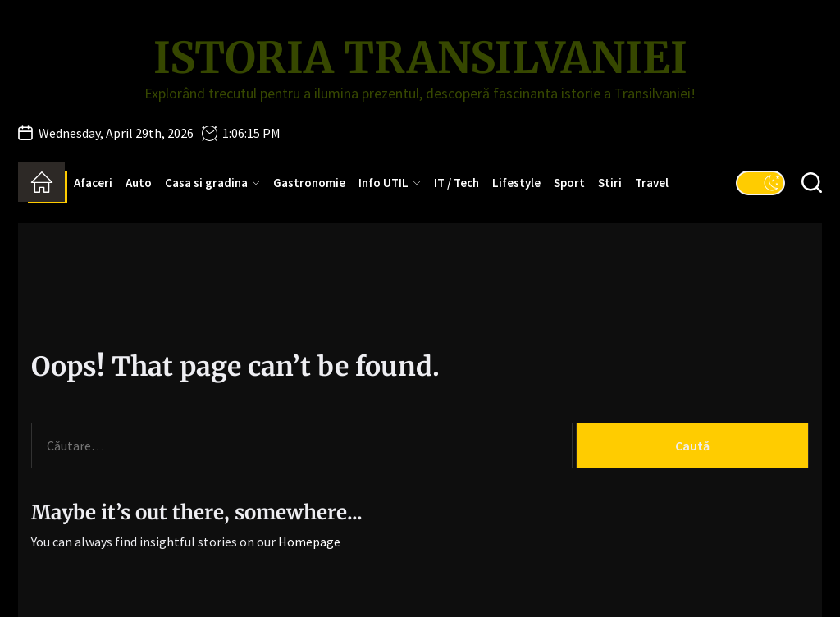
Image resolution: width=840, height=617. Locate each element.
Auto (139, 183)
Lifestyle (516, 183)
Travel (652, 183)
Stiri (610, 183)
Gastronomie (309, 183)
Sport (569, 183)
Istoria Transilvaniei (420, 58)
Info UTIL (390, 183)
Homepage (309, 542)
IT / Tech (457, 183)
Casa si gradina (212, 183)
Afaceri (93, 183)
